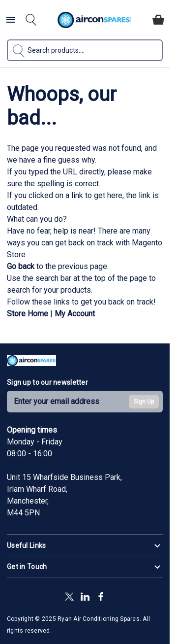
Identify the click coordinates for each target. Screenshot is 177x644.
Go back (21, 266)
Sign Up (144, 402)
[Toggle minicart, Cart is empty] (158, 20)
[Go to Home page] (94, 20)
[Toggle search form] (31, 20)
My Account (75, 314)
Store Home (28, 314)
